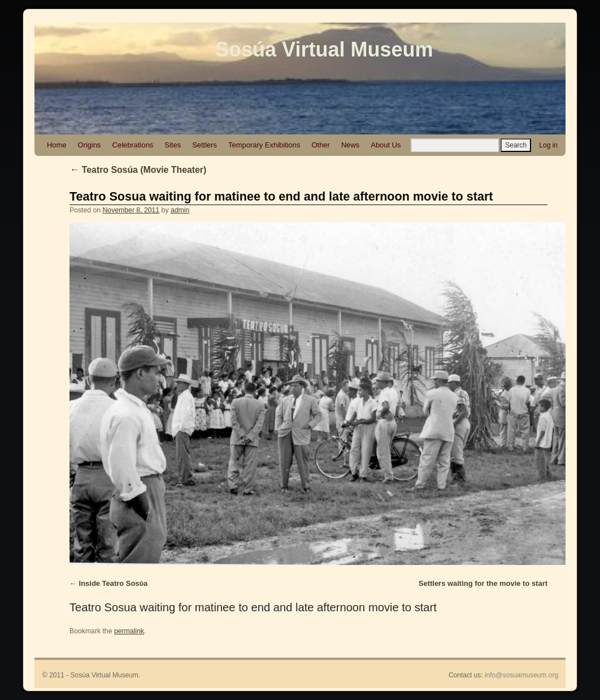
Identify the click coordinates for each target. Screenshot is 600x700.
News (350, 145)
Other (320, 145)
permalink (129, 631)
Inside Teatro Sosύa (114, 583)
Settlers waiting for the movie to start (483, 583)
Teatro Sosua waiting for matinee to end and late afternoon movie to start (281, 196)
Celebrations (133, 145)
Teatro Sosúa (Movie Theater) (138, 170)
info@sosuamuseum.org (521, 675)
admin (180, 210)
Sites (173, 145)
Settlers (205, 145)
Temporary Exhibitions (264, 145)
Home (57, 145)
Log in (548, 145)
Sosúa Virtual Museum (324, 49)
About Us (386, 145)
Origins (90, 145)
